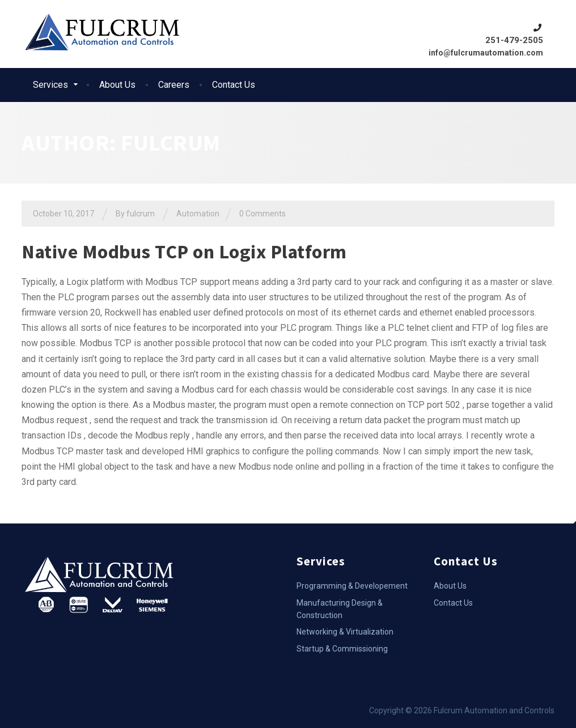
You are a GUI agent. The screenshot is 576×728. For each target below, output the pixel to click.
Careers (174, 85)
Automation (198, 214)
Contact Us (234, 85)
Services (50, 85)
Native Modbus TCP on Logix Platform (184, 252)
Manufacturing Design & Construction (340, 609)
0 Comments (262, 214)
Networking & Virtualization (345, 632)
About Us (117, 85)
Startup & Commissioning (342, 649)
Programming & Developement (352, 586)
